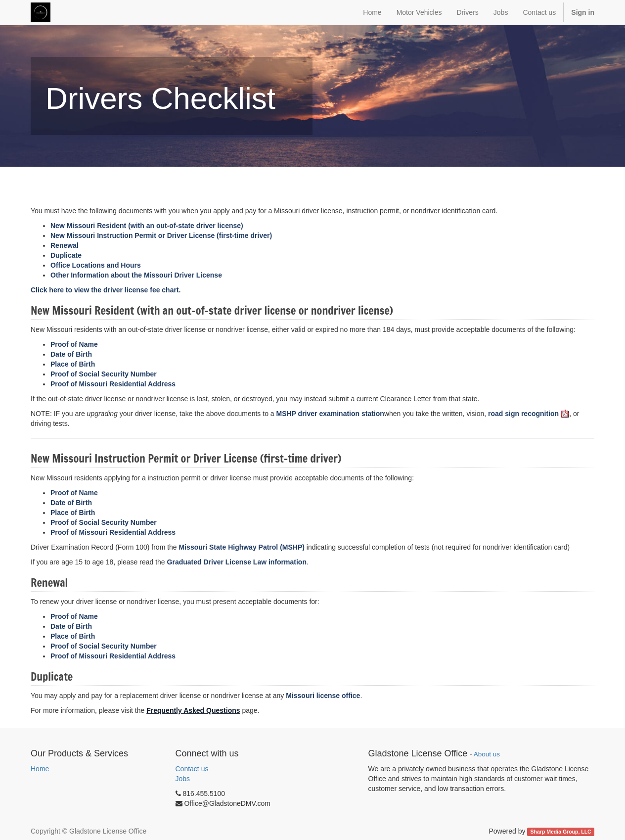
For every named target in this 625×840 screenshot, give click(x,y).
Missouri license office (323, 696)
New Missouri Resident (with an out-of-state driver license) (147, 226)
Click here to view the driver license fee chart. (107, 290)
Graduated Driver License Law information (237, 562)
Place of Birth (73, 364)
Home (40, 769)
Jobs (183, 779)
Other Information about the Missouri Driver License (137, 275)
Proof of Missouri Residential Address (113, 384)
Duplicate (66, 255)
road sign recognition (529, 414)
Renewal (66, 245)
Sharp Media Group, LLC (561, 832)
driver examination (330, 414)
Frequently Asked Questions (193, 710)
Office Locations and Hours (96, 265)
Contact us (192, 769)
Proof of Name (74, 344)
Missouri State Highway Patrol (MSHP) (242, 547)
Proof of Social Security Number (104, 374)
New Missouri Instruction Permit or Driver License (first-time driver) (161, 235)
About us (487, 754)
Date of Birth (71, 354)
